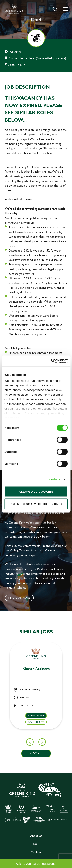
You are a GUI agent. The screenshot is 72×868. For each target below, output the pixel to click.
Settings (55, 479)
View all (36, 753)
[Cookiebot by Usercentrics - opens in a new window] (51, 361)
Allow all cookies (36, 491)
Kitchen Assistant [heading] (36, 669)
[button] (55, 9)
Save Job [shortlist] (34, 722)
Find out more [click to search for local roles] (19, 598)
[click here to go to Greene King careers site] (36, 803)
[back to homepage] (14, 9)
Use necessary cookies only (36, 504)
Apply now (36, 716)
